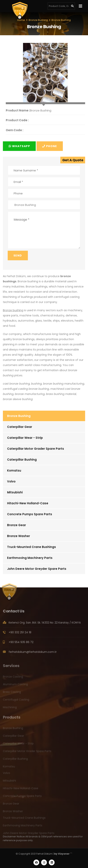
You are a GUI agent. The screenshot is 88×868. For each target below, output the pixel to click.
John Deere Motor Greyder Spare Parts (37, 569)
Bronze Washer (19, 536)
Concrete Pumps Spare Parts (30, 514)
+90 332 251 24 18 (20, 634)
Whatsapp (19, 146)
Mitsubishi (15, 492)
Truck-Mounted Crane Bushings (32, 547)
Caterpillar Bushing (22, 460)
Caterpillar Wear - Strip (25, 438)
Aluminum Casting (15, 685)
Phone (50, 146)
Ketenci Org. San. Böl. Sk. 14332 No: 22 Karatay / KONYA (45, 624)
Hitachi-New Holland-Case (28, 503)
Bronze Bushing (19, 416)
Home (21, 20)
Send (18, 255)
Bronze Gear (17, 525)
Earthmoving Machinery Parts (30, 558)
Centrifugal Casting (16, 701)
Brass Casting (12, 693)
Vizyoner (64, 854)
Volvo (11, 481)
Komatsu (14, 470)
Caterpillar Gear (20, 427)
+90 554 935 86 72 (21, 643)
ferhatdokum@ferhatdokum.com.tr (33, 653)
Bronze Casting (13, 678)
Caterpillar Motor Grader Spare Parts (36, 449)
